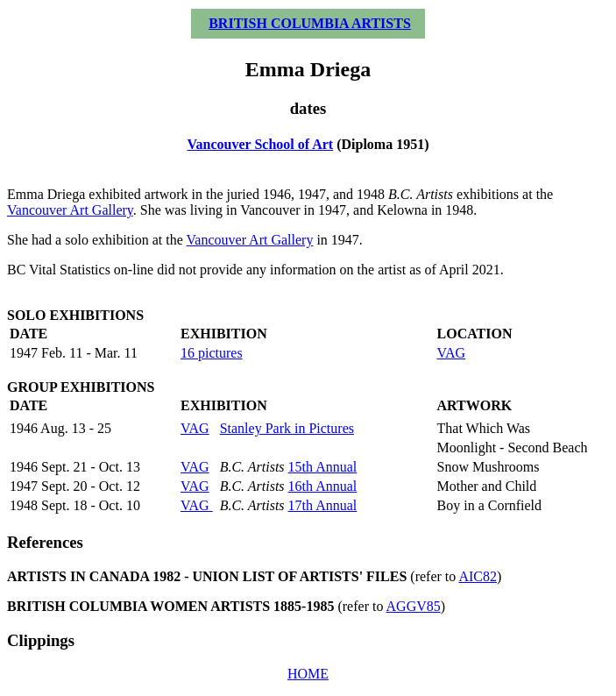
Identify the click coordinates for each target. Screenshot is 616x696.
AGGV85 (414, 606)
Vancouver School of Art (261, 144)
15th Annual (323, 467)
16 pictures (212, 353)
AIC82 (478, 576)
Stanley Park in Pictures (287, 428)
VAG (452, 353)
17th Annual (323, 505)
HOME (308, 674)
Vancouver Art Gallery (70, 210)
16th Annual (323, 486)
